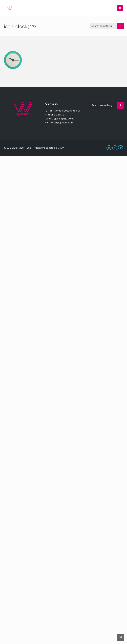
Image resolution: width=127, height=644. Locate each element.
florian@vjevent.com (62, 123)
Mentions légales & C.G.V (49, 148)
